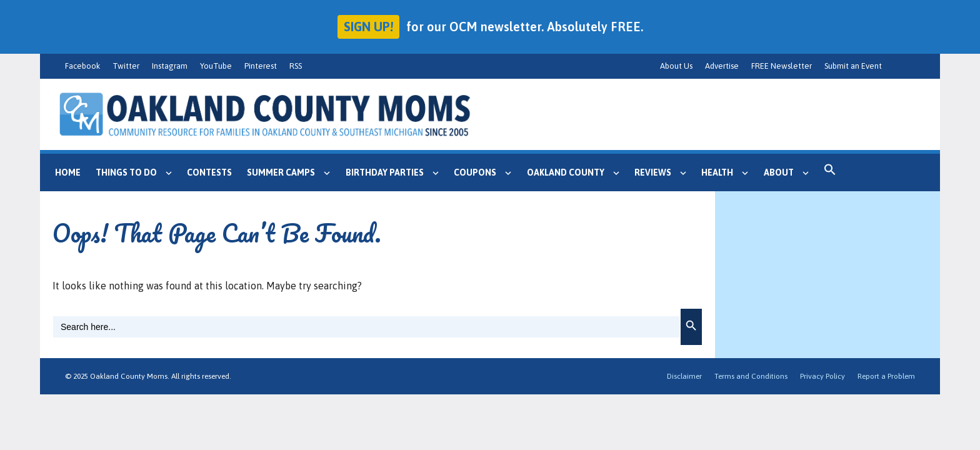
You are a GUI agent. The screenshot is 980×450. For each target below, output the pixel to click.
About (790, 172)
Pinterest (261, 66)
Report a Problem (886, 376)
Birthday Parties (396, 172)
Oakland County (577, 172)
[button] (830, 172)
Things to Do (137, 172)
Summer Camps (292, 172)
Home (68, 172)
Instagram (170, 66)
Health (728, 172)
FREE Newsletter (782, 66)
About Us (676, 66)
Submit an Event (853, 66)
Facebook (82, 66)
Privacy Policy (822, 376)
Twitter (126, 66)
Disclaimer (684, 376)
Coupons (486, 172)
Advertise (722, 66)
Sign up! (368, 27)
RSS (296, 66)
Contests (209, 172)
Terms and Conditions (751, 376)
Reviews (664, 172)
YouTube (216, 66)
